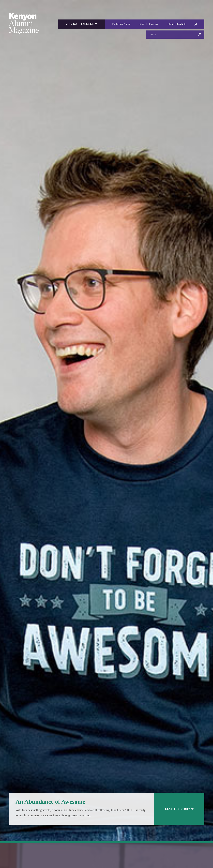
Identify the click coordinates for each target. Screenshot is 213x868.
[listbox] (82, 24)
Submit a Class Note (176, 24)
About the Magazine (149, 24)
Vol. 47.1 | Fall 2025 (80, 24)
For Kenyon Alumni (122, 24)
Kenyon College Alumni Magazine (24, 24)
